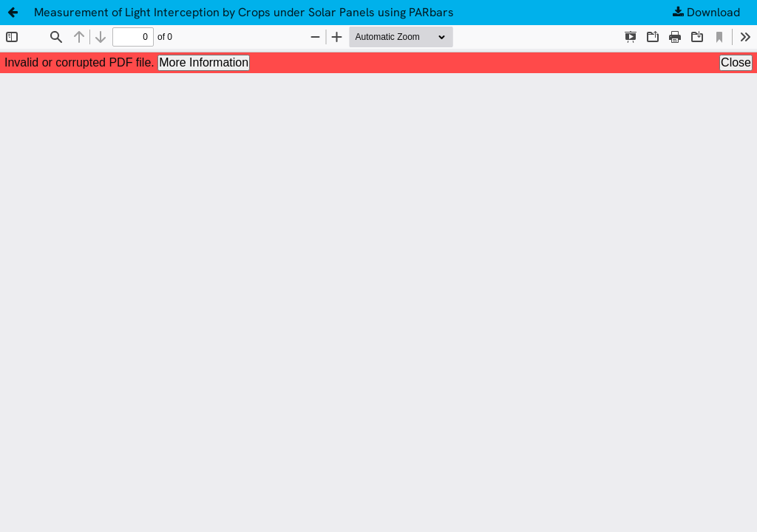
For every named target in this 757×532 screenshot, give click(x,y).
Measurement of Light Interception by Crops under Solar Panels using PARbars (244, 12)
